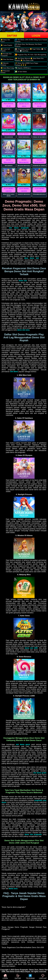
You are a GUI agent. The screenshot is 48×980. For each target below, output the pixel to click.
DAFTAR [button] (12, 36)
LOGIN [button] (36, 36)
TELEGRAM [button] (30, 977)
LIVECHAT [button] (43, 977)
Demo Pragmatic (21, 970)
